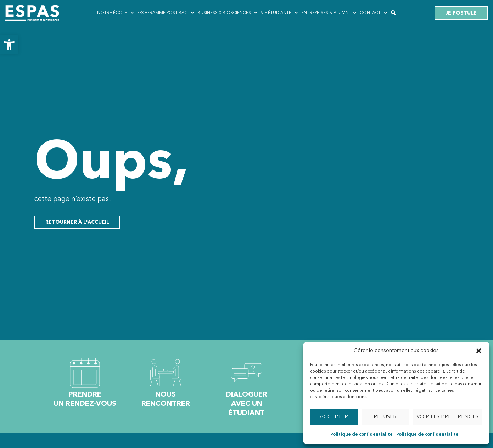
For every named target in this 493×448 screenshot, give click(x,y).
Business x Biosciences (227, 13)
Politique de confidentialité (362, 435)
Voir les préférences (447, 417)
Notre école (115, 13)
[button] (9, 45)
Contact (373, 13)
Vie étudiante (279, 13)
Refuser (385, 417)
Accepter (334, 417)
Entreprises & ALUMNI (329, 13)
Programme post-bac (166, 13)
